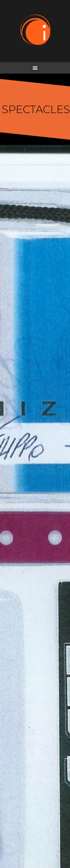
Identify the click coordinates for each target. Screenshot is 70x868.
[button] (35, 68)
